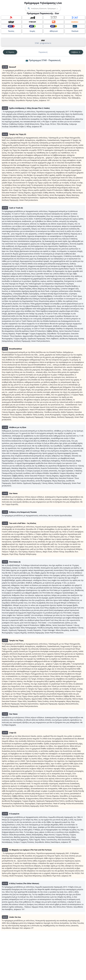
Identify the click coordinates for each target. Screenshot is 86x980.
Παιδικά (75, 31)
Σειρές (32, 31)
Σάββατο (76, 52)
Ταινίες (11, 31)
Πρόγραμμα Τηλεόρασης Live (43, 3)
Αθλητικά (54, 31)
